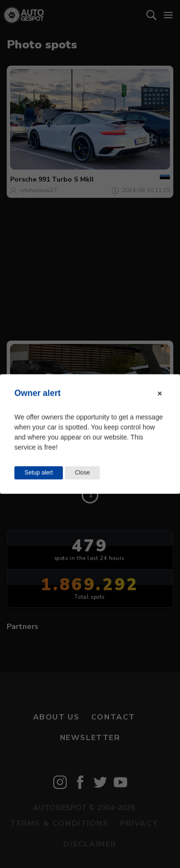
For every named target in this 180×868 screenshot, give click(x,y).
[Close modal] (160, 394)
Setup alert (39, 473)
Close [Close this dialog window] (82, 473)
